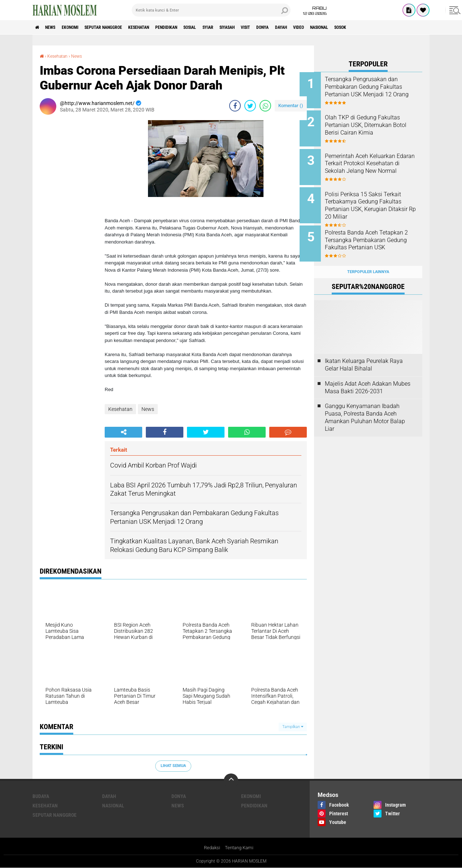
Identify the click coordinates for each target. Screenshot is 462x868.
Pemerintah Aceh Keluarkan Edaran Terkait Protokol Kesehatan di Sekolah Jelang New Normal (376, 163)
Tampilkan (293, 726)
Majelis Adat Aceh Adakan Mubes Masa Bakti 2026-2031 (368, 376)
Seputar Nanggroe (120, 27)
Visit (297, 27)
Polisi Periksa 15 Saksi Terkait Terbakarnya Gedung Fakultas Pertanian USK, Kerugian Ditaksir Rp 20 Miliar (378, 200)
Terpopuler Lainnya (368, 260)
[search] (211, 10)
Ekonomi (80, 27)
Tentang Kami (240, 848)
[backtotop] (231, 781)
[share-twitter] (250, 105)
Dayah (341, 27)
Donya (318, 27)
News (55, 27)
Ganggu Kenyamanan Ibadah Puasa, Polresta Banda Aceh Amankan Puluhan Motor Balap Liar (365, 406)
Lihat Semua (173, 766)
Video (362, 27)
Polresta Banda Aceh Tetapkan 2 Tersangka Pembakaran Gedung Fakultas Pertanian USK (378, 236)
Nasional (388, 27)
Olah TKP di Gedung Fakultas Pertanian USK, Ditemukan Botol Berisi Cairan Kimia (377, 123)
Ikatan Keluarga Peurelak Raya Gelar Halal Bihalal (364, 354)
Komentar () (291, 105)
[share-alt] (123, 432)
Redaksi (211, 848)
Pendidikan (197, 27)
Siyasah (273, 27)
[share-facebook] (235, 105)
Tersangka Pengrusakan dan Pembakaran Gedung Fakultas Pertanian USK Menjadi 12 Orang (378, 90)
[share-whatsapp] (265, 105)
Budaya (41, 796)
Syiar (249, 27)
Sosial (226, 27)
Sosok (414, 27)
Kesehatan (163, 27)
